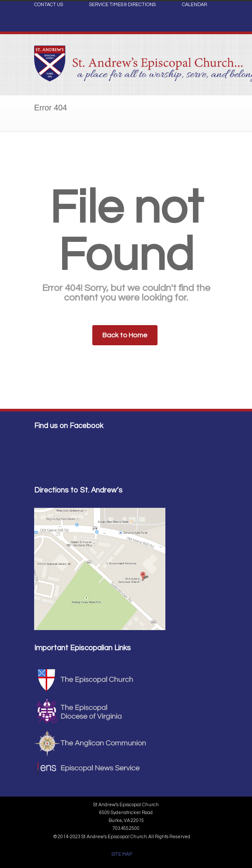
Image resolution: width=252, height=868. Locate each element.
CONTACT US (49, 5)
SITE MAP (122, 854)
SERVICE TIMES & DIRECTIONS (122, 5)
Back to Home (125, 335)
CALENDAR (194, 5)
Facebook (209, 25)
